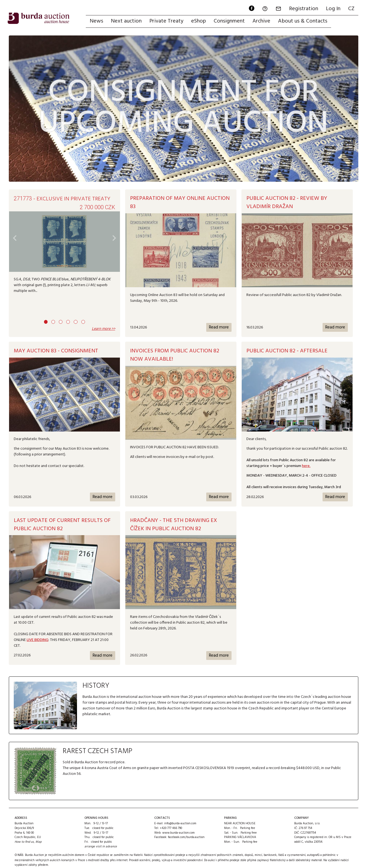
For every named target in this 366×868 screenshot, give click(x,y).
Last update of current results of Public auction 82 (62, 525)
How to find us (24, 842)
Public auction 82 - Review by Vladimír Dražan (287, 203)
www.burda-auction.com (178, 833)
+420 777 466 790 (171, 828)
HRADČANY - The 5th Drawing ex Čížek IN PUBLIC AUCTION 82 (174, 525)
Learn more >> (104, 329)
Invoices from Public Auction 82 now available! (175, 355)
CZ (351, 9)
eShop (199, 21)
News (96, 21)
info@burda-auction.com (180, 823)
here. (306, 466)
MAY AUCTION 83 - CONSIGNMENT (56, 351)
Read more (219, 327)
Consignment (229, 21)
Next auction (126, 21)
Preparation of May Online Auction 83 (180, 203)
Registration (304, 9)
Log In (333, 9)
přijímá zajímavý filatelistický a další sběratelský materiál (285, 860)
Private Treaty (166, 21)
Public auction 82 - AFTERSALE (287, 351)
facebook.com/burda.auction (186, 837)
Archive (261, 21)
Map (38, 842)
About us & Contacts (303, 21)
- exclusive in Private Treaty (62, 199)
